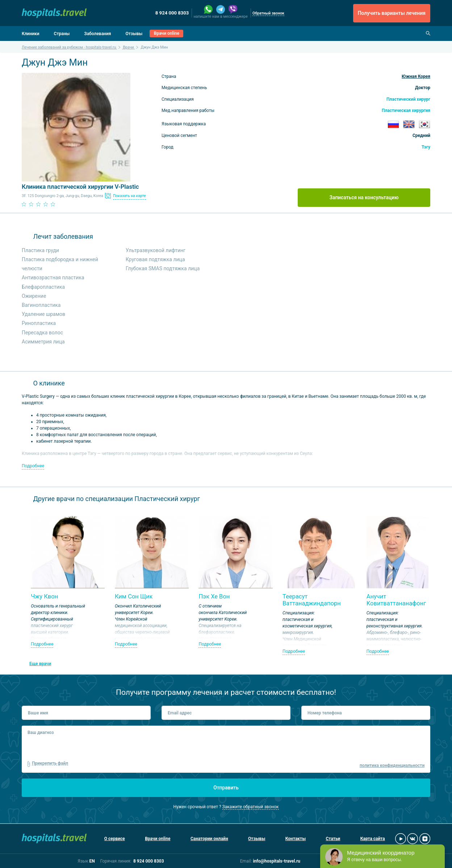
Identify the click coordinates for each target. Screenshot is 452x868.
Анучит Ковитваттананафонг (396, 600)
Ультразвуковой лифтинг (156, 250)
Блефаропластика (43, 287)
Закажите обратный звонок (251, 807)
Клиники (31, 34)
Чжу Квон (44, 596)
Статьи (333, 839)
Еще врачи (40, 664)
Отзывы (134, 34)
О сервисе (115, 839)
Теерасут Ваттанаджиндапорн (312, 600)
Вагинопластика (41, 305)
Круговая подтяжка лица (155, 259)
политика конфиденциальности (392, 765)
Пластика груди (40, 250)
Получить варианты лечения (392, 13)
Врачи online (167, 33)
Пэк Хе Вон (214, 596)
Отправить (226, 788)
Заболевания (97, 34)
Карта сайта (373, 839)
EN (92, 861)
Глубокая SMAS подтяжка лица (163, 268)
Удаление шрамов (43, 314)
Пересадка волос (42, 333)
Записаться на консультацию (364, 197)
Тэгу (426, 147)
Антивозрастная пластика (53, 277)
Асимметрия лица (43, 342)
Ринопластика (39, 323)
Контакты (296, 839)
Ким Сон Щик (134, 596)
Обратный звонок (268, 13)
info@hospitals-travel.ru (277, 861)
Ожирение (34, 296)
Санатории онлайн (209, 839)
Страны (62, 34)
